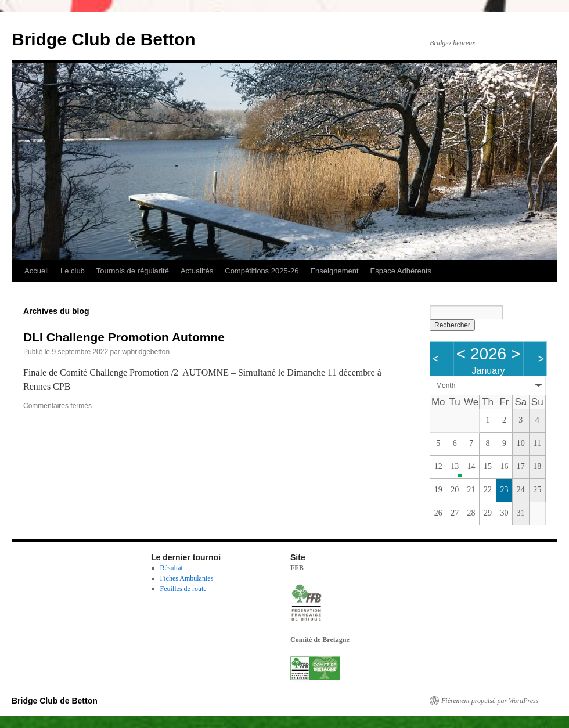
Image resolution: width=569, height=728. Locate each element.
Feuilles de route (183, 589)
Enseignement (334, 271)
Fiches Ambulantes (187, 578)
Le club (73, 271)
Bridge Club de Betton (104, 39)
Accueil (37, 271)
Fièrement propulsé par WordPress (490, 701)
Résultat (172, 568)
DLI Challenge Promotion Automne (124, 337)
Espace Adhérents (401, 271)
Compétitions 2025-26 (262, 271)
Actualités (197, 271)
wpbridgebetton (146, 352)
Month (446, 385)
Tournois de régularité (133, 271)
